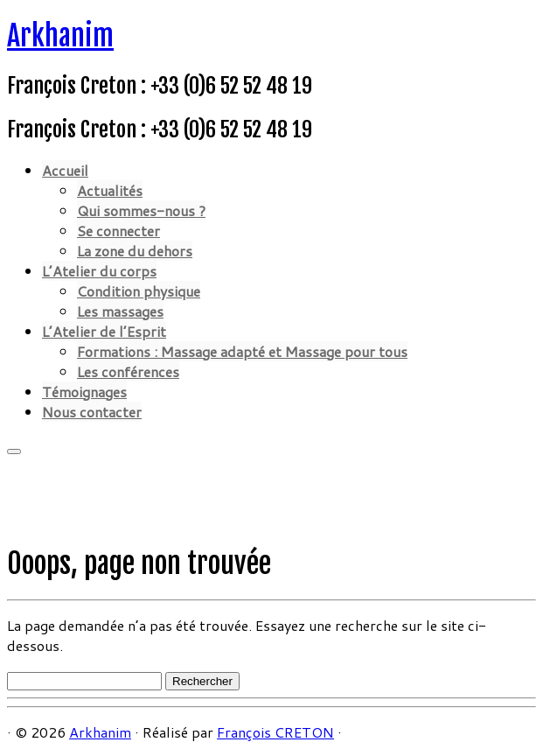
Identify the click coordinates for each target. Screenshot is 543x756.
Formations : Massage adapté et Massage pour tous (242, 351)
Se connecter (118, 231)
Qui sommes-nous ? (141, 210)
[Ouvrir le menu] (14, 451)
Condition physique (139, 291)
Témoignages (84, 392)
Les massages (120, 311)
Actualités (110, 190)
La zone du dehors (135, 251)
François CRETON (275, 732)
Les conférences (128, 371)
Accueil (65, 170)
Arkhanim (60, 36)
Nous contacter (92, 412)
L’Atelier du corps (99, 271)
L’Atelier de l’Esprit (104, 331)
